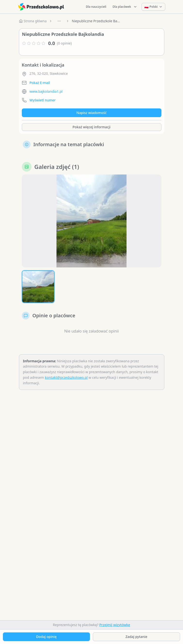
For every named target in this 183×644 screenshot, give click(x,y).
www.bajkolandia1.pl (46, 91)
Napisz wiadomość (91, 113)
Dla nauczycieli (96, 7)
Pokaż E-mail (40, 83)
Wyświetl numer (43, 100)
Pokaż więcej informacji (91, 127)
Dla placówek (125, 7)
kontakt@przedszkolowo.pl (66, 377)
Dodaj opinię (46, 637)
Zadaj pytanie (136, 637)
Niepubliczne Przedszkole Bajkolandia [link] (96, 21)
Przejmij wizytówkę (115, 625)
